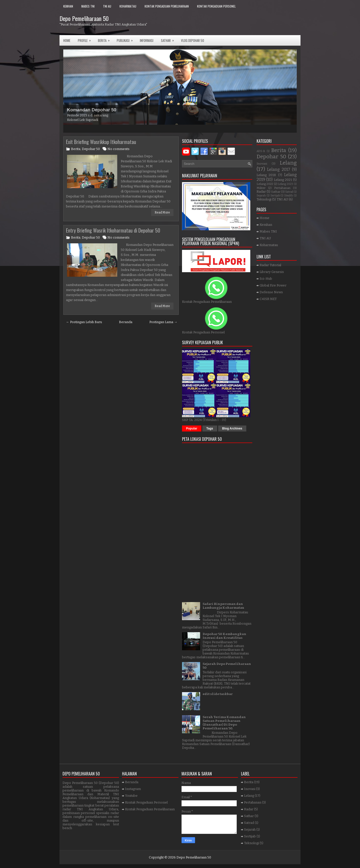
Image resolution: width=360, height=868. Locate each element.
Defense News (271, 292)
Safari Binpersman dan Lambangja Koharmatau (223, 606)
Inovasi (262, 164)
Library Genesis (272, 272)
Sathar (276, 192)
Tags (210, 428)
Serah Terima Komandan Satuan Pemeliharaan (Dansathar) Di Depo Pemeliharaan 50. (224, 723)
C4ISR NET (268, 299)
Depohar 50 (91, 149)
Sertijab (275, 196)
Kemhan (68, 6)
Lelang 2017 (279, 169)
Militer (261, 188)
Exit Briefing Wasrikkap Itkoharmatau (101, 142)
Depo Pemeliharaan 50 (84, 18)
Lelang (288, 163)
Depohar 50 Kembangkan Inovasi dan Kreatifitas (224, 636)
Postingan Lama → (163, 322)
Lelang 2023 (286, 184)
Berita (105, 39)
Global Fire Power (273, 285)
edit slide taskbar (218, 694)
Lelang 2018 (266, 175)
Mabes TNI (88, 6)
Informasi (147, 40)
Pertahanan (282, 188)
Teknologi (264, 199)
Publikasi (126, 39)
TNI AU (107, 6)
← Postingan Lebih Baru (84, 322)
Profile (86, 39)
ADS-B (261, 151)
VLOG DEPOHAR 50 (193, 40)
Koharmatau (128, 6)
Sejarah (261, 196)
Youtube (131, 796)
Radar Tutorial (270, 265)
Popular (192, 428)
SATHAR (169, 39)
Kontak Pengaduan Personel (216, 6)
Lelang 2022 (265, 184)
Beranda (126, 322)
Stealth (289, 196)
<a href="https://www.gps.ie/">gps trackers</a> (217, 521)
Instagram (133, 789)
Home (67, 40)
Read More (162, 212)
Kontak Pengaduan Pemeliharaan (167, 6)
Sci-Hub (266, 279)
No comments (118, 149)
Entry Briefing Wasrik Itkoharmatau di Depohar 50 (113, 230)
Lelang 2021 (283, 180)
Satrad (289, 192)
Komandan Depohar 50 (92, 110)
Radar (261, 192)
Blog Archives (232, 428)
